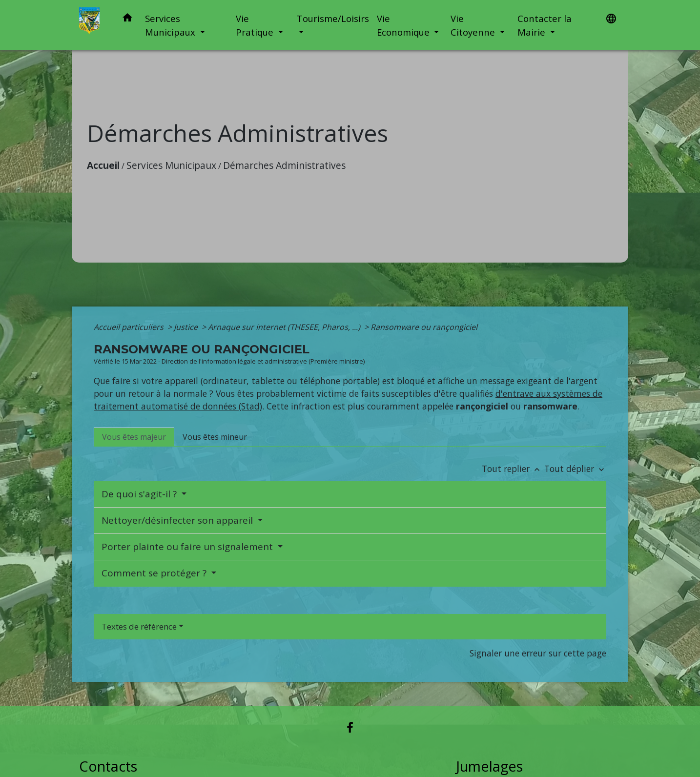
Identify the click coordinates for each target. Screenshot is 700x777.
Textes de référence (139, 626)
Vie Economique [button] (404, 25)
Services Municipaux (171, 165)
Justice (187, 327)
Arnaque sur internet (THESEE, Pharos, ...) (285, 327)
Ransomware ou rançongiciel (424, 327)
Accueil (103, 165)
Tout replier (513, 469)
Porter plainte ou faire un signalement (188, 547)
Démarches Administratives (284, 165)
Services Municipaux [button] (171, 25)
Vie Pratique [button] (256, 25)
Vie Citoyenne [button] (474, 25)
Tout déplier (575, 469)
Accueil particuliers (130, 327)
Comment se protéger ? (155, 573)
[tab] (134, 437)
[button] (127, 19)
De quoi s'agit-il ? (140, 494)
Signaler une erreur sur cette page (538, 653)
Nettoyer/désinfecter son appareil (178, 520)
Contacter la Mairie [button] (545, 25)
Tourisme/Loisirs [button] (333, 18)
